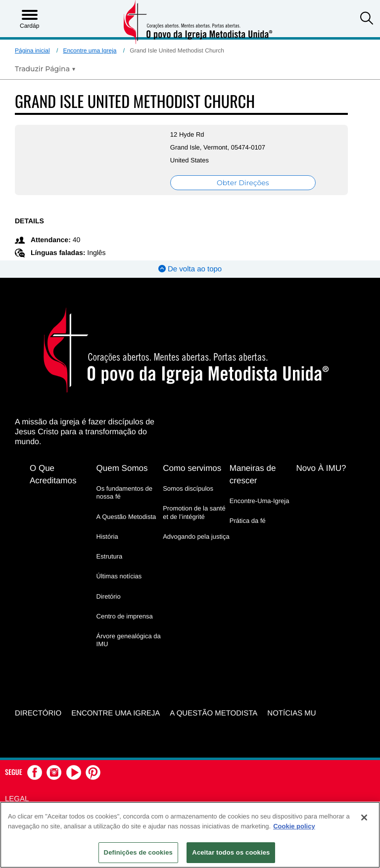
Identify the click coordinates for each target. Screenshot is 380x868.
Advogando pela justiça (196, 536)
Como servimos (192, 468)
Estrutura (110, 556)
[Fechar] (364, 817)
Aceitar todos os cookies (231, 852)
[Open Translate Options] (45, 69)
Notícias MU (291, 713)
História (107, 536)
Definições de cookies (138, 852)
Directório (38, 713)
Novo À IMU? (321, 468)
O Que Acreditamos (53, 474)
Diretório (109, 596)
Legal (17, 799)
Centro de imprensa (125, 616)
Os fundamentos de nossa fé (124, 492)
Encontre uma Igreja (90, 51)
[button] (367, 19)
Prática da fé (248, 521)
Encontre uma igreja (116, 713)
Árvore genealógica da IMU (129, 640)
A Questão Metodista (126, 517)
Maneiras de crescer (253, 474)
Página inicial (32, 51)
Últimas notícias (119, 576)
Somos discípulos (188, 488)
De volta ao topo (190, 269)
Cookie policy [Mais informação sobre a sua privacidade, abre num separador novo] (294, 826)
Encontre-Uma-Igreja (260, 501)
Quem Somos (122, 468)
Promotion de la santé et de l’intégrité (194, 512)
